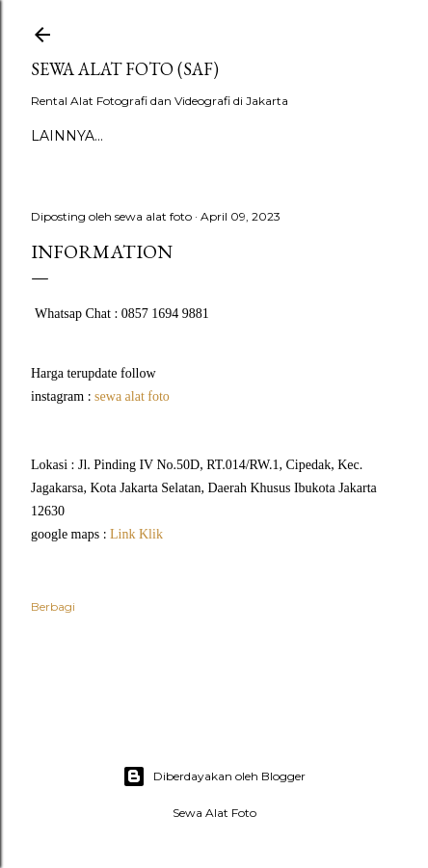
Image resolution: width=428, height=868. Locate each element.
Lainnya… (67, 136)
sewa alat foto (132, 396)
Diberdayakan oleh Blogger (214, 776)
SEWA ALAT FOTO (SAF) (125, 69)
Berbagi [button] (53, 606)
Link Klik (136, 534)
